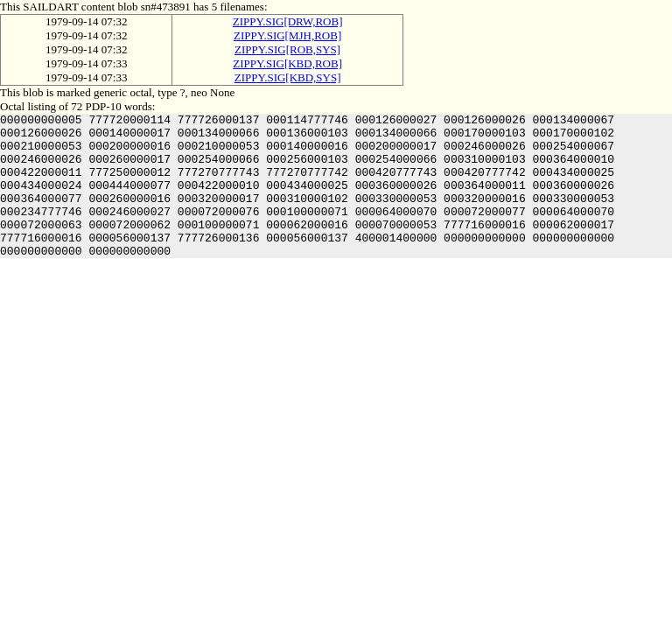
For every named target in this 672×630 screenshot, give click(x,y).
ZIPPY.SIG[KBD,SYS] (288, 77)
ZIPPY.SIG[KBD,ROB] (287, 63)
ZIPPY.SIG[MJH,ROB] (287, 35)
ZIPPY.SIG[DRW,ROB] (288, 21)
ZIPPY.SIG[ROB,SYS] (287, 49)
